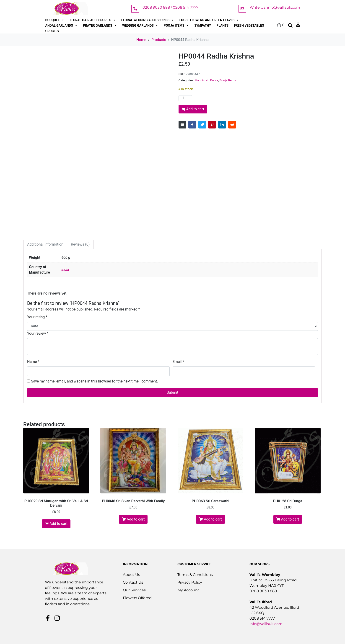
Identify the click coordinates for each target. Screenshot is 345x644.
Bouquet (55, 20)
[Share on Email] (182, 125)
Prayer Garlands (100, 26)
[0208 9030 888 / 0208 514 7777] (135, 9)
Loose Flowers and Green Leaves (209, 20)
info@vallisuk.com (266, 624)
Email (178, 362)
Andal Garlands (61, 26)
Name (33, 362)
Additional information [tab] (45, 244)
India (65, 270)
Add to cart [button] (58, 524)
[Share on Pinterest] (212, 125)
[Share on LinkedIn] (222, 125)
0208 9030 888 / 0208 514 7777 (170, 7)
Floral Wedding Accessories (148, 20)
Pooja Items (176, 26)
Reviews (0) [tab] (80, 244)
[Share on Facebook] (192, 125)
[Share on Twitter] (202, 125)
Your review (38, 333)
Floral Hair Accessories (93, 20)
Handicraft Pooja (207, 80)
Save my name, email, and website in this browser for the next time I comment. (95, 381)
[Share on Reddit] (232, 125)
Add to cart (195, 109)
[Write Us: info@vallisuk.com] (242, 9)
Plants (222, 26)
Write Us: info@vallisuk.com (275, 7)
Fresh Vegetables (249, 26)
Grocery (53, 31)
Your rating (37, 317)
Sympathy (203, 26)
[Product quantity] (185, 98)
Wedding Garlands (140, 26)
